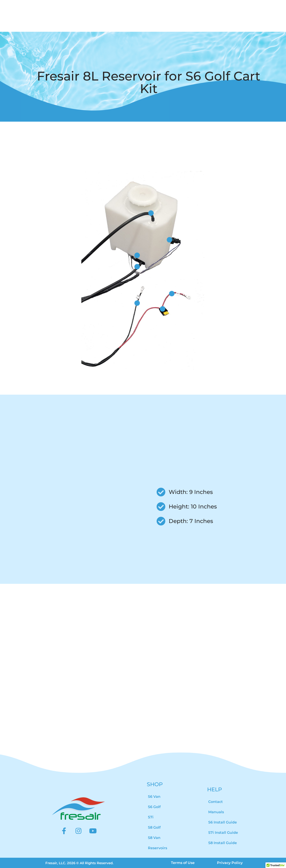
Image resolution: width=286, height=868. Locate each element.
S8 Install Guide (223, 843)
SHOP (155, 784)
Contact (216, 802)
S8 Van (154, 838)
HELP (214, 789)
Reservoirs (158, 848)
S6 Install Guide (223, 822)
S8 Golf (154, 827)
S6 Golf (154, 807)
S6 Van (154, 797)
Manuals (216, 812)
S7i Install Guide (223, 833)
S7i (151, 817)
